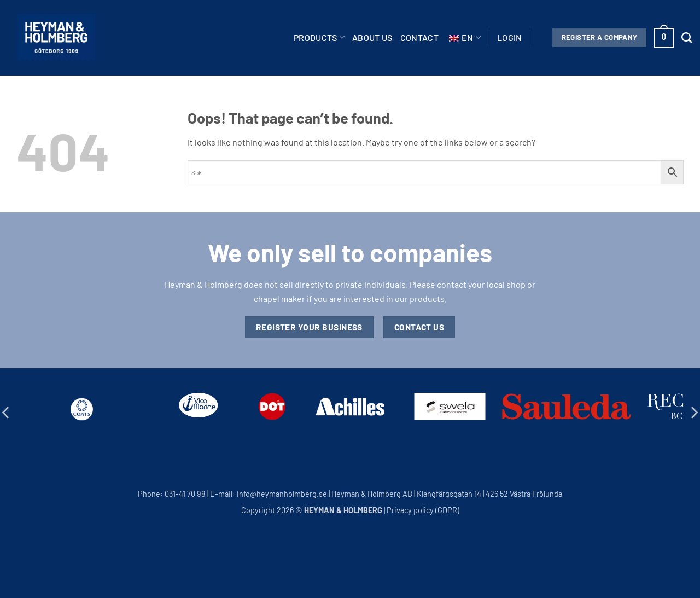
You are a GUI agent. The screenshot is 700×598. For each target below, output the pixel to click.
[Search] (687, 37)
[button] (510, 38)
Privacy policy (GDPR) (423, 510)
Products (319, 38)
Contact (419, 37)
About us (372, 37)
